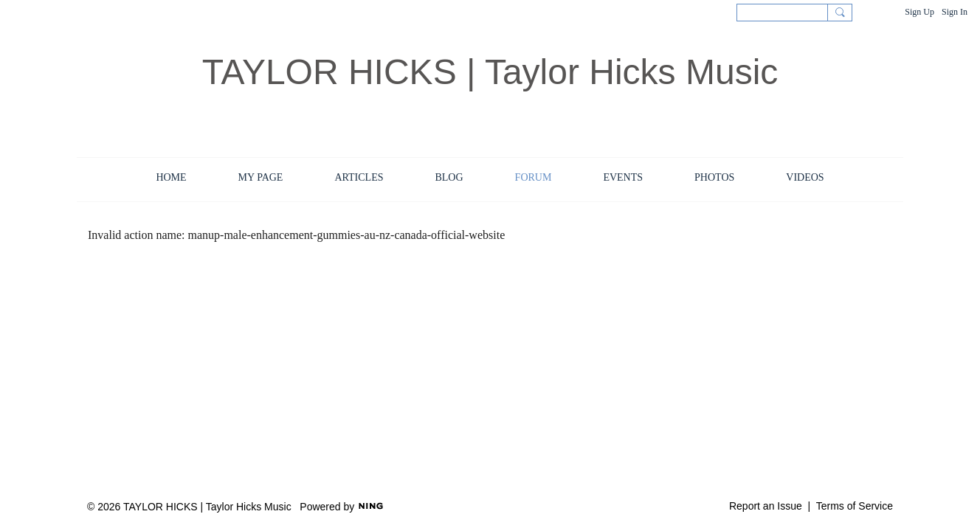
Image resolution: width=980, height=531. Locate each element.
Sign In (955, 12)
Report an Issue (766, 506)
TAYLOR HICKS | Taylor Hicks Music (490, 72)
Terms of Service (855, 506)
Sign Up (919, 12)
